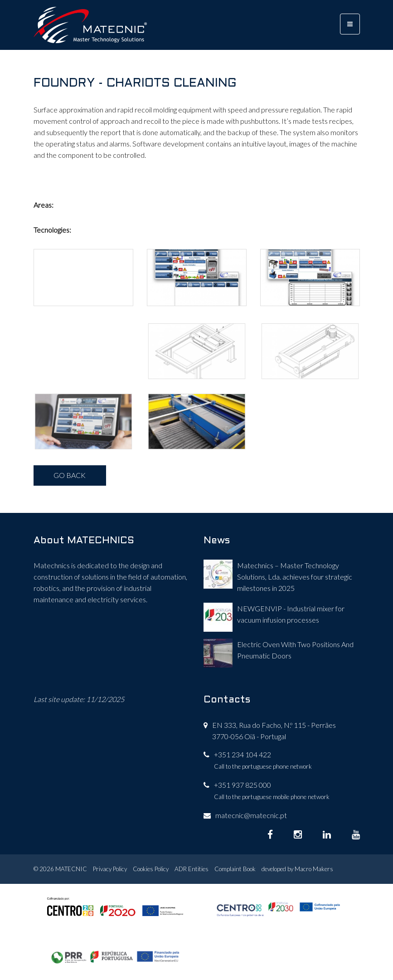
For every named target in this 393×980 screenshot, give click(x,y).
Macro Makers (314, 869)
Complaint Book (235, 869)
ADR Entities (192, 869)
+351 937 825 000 (243, 785)
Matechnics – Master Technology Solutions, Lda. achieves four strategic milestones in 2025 (295, 577)
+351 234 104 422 (243, 754)
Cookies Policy (151, 869)
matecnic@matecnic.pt (251, 815)
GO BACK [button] (70, 475)
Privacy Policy (110, 869)
